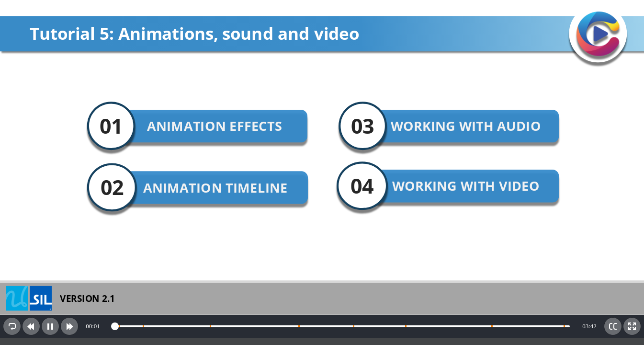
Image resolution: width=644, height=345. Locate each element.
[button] (12, 326)
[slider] (341, 326)
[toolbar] (322, 326)
